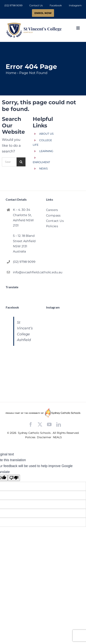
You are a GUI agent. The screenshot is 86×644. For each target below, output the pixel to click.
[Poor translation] (14, 478)
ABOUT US (46, 134)
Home (11, 73)
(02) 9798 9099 (24, 262)
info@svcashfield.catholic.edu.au (26, 272)
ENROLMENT (41, 162)
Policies (31, 437)
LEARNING (46, 151)
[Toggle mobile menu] (78, 28)
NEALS (57, 437)
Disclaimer (45, 437)
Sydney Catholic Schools (35, 433)
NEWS (43, 169)
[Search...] (9, 162)
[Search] (21, 162)
